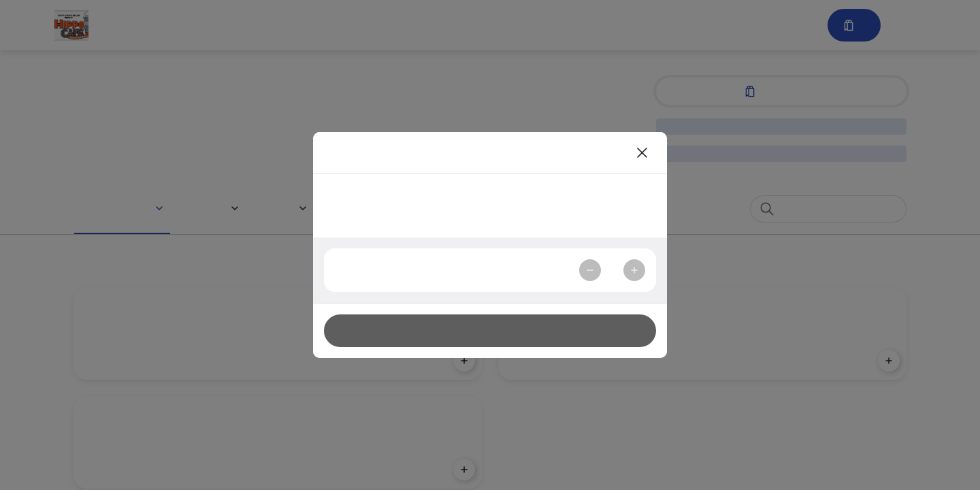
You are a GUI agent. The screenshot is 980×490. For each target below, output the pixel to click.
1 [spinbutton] (612, 270)
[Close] (642, 152)
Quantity (360, 270)
